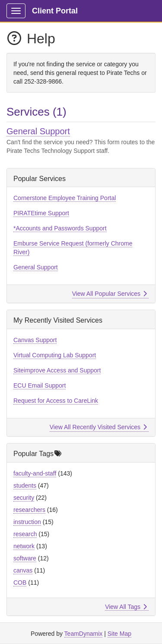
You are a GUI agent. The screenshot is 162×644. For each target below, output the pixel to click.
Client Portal (55, 11)
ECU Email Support (40, 385)
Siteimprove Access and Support (57, 370)
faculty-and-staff (35, 473)
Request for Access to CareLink (56, 401)
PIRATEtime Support (41, 213)
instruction (27, 522)
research (25, 534)
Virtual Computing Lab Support (55, 355)
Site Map (119, 634)
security (24, 498)
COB (20, 583)
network (24, 546)
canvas (23, 570)
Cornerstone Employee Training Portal (65, 198)
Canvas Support (35, 340)
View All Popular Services (110, 294)
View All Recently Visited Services (98, 427)
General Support (38, 131)
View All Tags (126, 607)
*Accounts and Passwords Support (60, 228)
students (25, 485)
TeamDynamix (84, 634)
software (25, 558)
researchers (29, 510)
